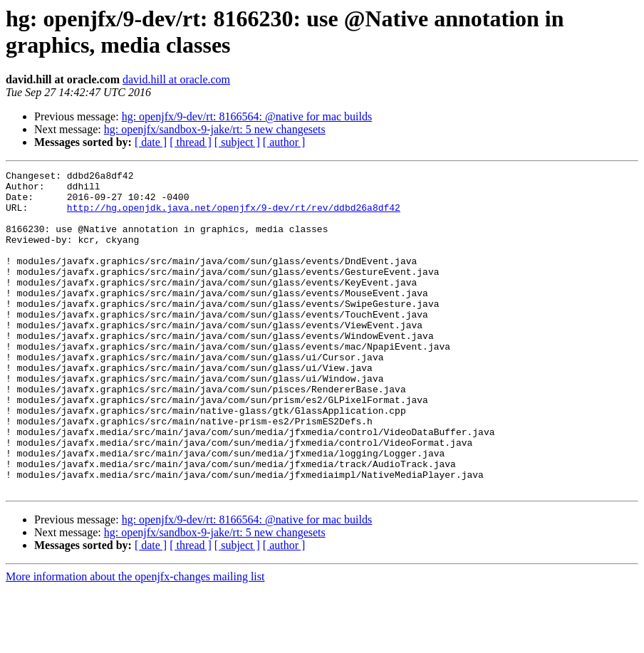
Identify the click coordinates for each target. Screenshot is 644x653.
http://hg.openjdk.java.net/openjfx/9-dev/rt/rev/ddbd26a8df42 (234, 216)
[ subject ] (237, 142)
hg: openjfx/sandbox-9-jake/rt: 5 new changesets (215, 129)
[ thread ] (191, 142)
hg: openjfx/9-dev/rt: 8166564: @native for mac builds (247, 116)
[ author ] (284, 142)
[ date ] (151, 142)
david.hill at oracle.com (176, 79)
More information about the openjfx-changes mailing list (135, 641)
